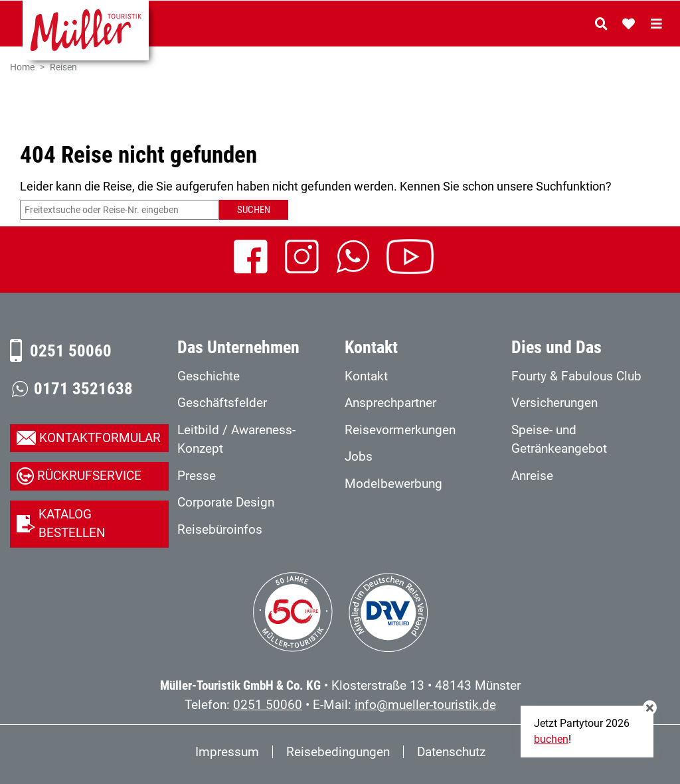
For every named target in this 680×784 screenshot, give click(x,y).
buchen (551, 739)
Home (22, 67)
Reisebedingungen (338, 752)
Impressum (227, 752)
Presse (197, 476)
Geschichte (209, 376)
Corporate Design (226, 502)
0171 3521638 (83, 389)
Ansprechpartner (390, 403)
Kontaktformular (100, 438)
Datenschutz (451, 752)
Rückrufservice (89, 476)
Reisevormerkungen (400, 430)
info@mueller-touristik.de (425, 705)
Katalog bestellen (72, 524)
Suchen (254, 210)
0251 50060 (71, 351)
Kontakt (366, 376)
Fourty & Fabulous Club (576, 376)
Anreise (532, 476)
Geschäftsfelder (222, 403)
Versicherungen (554, 403)
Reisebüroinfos (220, 529)
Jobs (359, 456)
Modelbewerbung (393, 484)
